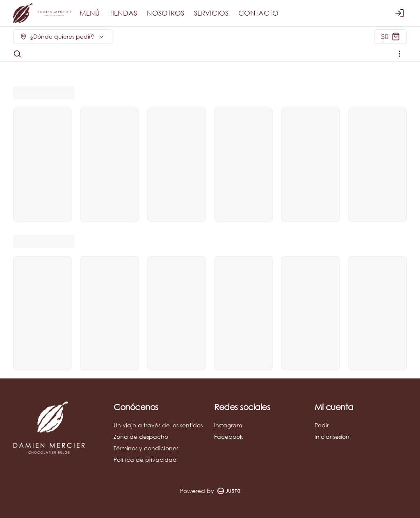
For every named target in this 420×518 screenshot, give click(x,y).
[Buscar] (17, 54)
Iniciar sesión (332, 437)
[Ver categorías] (399, 54)
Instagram (228, 425)
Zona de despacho (141, 437)
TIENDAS (123, 13)
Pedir (322, 425)
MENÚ (90, 13)
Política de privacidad (145, 460)
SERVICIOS (211, 13)
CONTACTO (258, 13)
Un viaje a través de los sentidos (158, 425)
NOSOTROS (165, 13)
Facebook (228, 437)
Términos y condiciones (146, 448)
